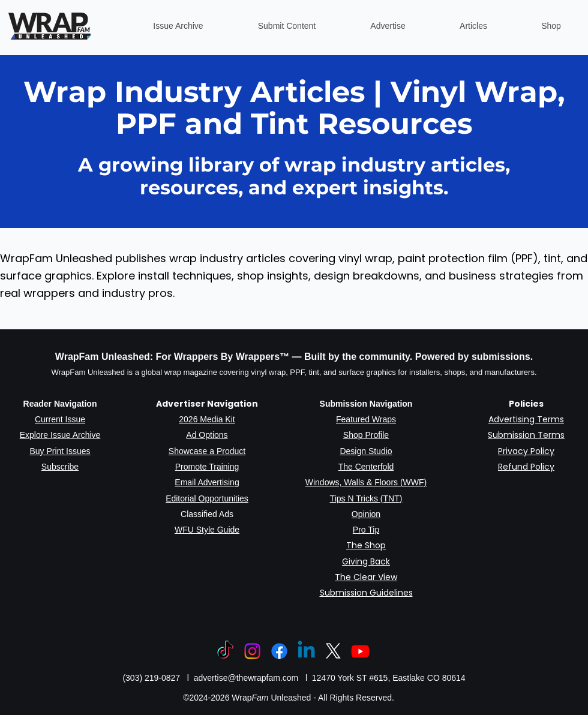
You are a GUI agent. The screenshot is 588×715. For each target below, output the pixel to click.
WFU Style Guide (207, 530)
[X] (333, 651)
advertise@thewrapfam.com (246, 678)
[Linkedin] (306, 651)
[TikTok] (225, 651)
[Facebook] (279, 651)
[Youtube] (360, 651)
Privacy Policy (526, 451)
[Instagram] (252, 651)
